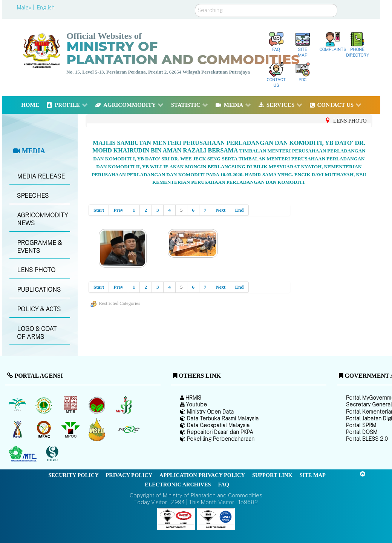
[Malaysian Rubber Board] (45, 405)
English (46, 8)
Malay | (26, 8)
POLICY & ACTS (39, 309)
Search (195, 4)
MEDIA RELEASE (41, 176)
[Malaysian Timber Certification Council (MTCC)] (53, 454)
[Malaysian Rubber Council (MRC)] (128, 429)
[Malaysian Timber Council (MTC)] (24, 454)
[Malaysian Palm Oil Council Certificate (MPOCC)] (98, 430)
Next (220, 210)
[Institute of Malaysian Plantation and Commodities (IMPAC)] (45, 429)
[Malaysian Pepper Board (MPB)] (124, 405)
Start (99, 210)
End (239, 210)
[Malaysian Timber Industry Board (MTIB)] (71, 405)
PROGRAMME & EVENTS (39, 247)
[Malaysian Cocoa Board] (98, 405)
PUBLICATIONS (39, 290)
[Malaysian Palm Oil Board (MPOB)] (18, 405)
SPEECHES (33, 196)
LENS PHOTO (36, 270)
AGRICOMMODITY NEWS (42, 219)
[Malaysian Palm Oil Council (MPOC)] (71, 429)
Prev (118, 210)
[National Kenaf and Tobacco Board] (18, 429)
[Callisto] (176, 518)
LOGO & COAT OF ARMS (37, 333)
